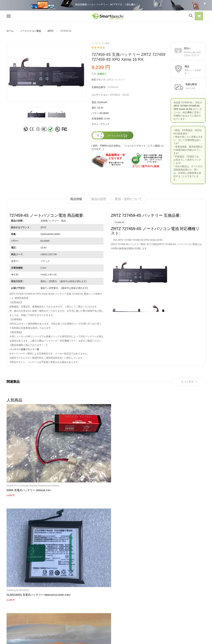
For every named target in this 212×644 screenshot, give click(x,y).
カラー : (96, 124)
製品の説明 (99, 199)
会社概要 (93, 596)
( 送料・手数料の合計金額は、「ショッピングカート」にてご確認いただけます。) (128, 147)
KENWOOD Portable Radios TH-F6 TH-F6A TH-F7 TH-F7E (190, 495)
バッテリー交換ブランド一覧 (24, 349)
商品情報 (76, 199)
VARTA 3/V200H (83, 430)
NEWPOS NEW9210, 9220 (122, 430)
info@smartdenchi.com (148, 619)
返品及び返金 (95, 614)
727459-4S (119, 222)
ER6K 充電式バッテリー (21, 441)
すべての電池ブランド (140, 596)
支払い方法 (94, 608)
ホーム (10, 31)
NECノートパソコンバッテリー (23, 625)
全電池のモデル (137, 602)
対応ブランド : (99, 80)
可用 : (95, 74)
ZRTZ (51, 31)
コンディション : (100, 95)
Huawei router (82, 491)
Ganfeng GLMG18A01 (52, 430)
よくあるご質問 (96, 602)
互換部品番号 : (99, 87)
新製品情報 (135, 608)
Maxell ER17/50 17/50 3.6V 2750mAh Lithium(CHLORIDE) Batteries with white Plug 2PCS (122, 498)
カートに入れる (117, 136)
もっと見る (189, 382)
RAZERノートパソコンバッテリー (24, 608)
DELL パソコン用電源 (58, 614)
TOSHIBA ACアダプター (60, 608)
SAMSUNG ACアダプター (61, 596)
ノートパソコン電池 (31, 31)
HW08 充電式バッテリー (89, 496)
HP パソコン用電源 (57, 619)
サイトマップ (136, 614)
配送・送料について (128, 199)
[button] (199, 17)
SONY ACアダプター (58, 602)
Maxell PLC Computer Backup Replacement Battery (18, 433)
